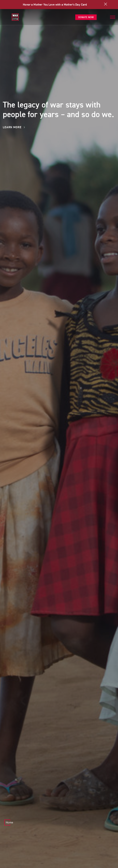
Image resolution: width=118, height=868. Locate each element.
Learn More (14, 127)
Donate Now (86, 17)
